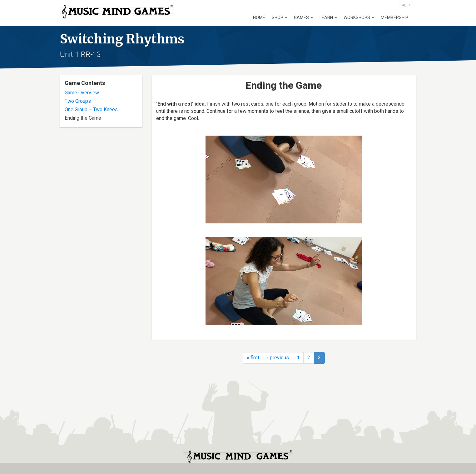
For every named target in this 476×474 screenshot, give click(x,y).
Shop (280, 17)
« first (253, 358)
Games (303, 17)
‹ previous (278, 358)
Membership (394, 17)
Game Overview (82, 93)
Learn (328, 17)
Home (259, 17)
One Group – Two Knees (91, 110)
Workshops (359, 17)
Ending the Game (83, 118)
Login (405, 5)
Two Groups (78, 101)
